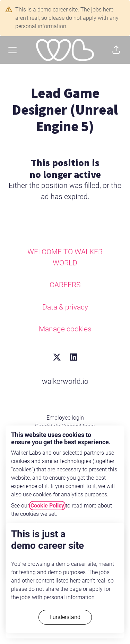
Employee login (65, 418)
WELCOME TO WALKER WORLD (65, 257)
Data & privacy (65, 307)
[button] (116, 50)
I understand (65, 617)
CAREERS (65, 285)
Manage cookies (65, 329)
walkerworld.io (65, 381)
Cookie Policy (47, 506)
